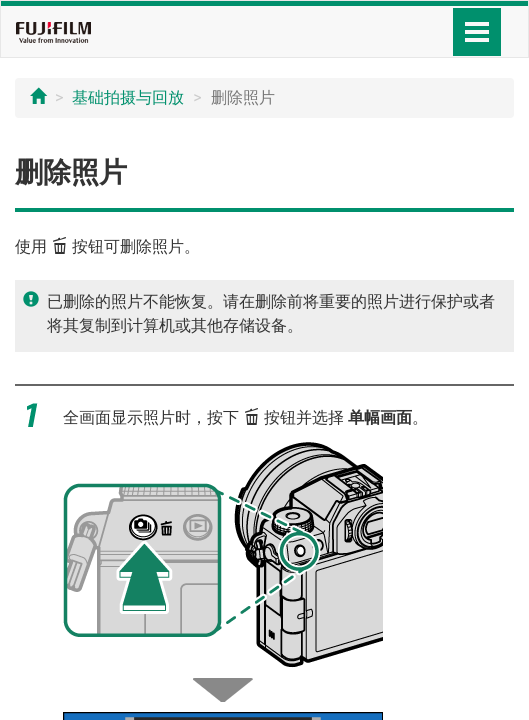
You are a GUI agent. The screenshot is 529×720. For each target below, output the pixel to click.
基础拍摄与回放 (128, 97)
